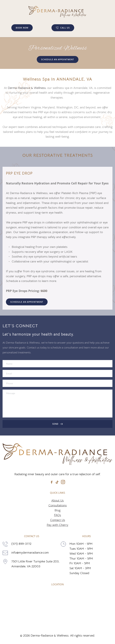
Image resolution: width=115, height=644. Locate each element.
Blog (57, 510)
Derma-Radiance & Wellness (27, 88)
